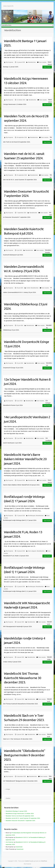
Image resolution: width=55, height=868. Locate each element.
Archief (28, 288)
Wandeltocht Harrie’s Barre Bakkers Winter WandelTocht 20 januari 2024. (25, 459)
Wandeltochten (32, 62)
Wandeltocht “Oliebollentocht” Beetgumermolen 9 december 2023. (25, 755)
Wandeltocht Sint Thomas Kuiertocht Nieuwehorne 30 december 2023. (22, 678)
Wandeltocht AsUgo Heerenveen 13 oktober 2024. (26, 81)
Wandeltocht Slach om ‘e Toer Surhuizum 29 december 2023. (24, 718)
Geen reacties (43, 62)
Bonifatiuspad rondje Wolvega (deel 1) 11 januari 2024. (24, 570)
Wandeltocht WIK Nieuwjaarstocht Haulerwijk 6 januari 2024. (27, 605)
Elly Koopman (10, 62)
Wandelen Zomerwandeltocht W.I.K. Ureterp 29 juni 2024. (24, 269)
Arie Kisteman (10, 842)
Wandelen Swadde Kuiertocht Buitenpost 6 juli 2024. (24, 231)
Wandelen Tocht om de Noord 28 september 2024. (26, 118)
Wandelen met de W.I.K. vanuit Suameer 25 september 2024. (24, 156)
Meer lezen (47, 67)
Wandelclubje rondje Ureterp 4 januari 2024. (25, 640)
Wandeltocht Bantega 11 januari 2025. (25, 43)
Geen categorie (32, 551)
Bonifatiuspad (32, 516)
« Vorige (7, 789)
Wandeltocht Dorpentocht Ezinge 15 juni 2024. (26, 344)
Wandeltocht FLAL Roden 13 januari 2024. (23, 534)
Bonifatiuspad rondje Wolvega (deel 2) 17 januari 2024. (24, 499)
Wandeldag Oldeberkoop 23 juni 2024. (26, 306)
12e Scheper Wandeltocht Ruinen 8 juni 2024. (27, 382)
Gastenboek (19, 847)
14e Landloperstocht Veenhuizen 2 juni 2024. (27, 419)
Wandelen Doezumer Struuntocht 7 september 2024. (26, 194)
